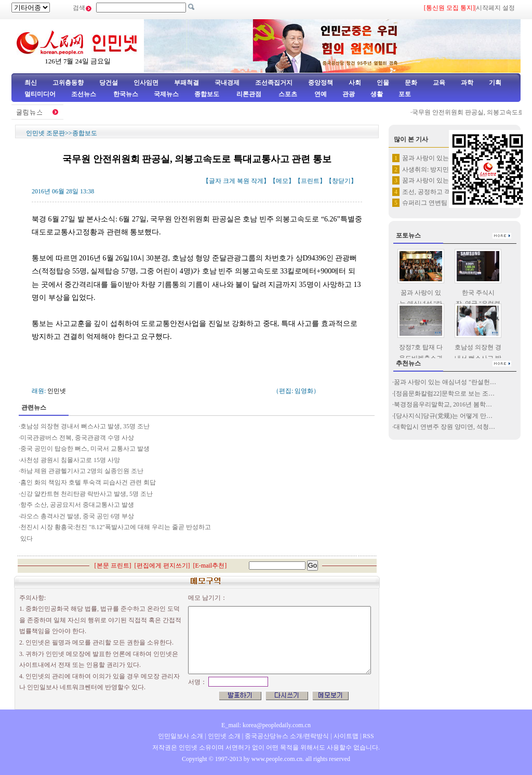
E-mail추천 (210, 566)
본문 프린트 (113, 566)
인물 (383, 83)
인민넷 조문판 (45, 133)
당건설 (109, 83)
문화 (411, 83)
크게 (229, 181)
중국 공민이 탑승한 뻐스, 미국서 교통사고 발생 (85, 449)
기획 (495, 83)
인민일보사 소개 (181, 736)
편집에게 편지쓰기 (162, 566)
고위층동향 (68, 83)
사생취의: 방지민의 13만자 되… (446, 169)
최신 (31, 83)
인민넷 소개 (223, 736)
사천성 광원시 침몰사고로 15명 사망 (70, 460)
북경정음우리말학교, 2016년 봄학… (443, 404)
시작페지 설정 (495, 8)
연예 (320, 94)
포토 (405, 94)
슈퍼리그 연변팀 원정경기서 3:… (447, 203)
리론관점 (249, 94)
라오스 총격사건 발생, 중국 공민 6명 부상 (77, 516)
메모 (282, 181)
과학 (467, 83)
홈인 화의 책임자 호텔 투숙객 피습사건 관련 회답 (88, 482)
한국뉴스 (126, 94)
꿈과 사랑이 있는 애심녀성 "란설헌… (445, 382)
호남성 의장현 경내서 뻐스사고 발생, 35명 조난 (85, 426)
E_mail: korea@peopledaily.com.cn (266, 725)
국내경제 (227, 83)
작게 (257, 181)
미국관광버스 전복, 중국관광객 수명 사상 (77, 438)
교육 (439, 83)
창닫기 (341, 181)
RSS (368, 736)
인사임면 (146, 83)
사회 (355, 83)
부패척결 (187, 83)
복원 (243, 181)
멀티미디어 (40, 94)
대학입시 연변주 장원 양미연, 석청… (444, 427)
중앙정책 (321, 83)
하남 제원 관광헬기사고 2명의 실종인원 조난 (82, 471)
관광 (349, 94)
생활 (377, 94)
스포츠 (287, 94)
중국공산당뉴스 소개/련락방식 (287, 736)
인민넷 (57, 391)
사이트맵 (346, 736)
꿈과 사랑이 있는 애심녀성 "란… (447, 158)
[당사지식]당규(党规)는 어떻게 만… (443, 416)
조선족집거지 (274, 83)
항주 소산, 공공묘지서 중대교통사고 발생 (78, 505)
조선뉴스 (84, 94)
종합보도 (207, 94)
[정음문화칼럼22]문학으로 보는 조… (444, 393)
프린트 (310, 181)
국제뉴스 (166, 94)
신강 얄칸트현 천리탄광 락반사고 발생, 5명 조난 (87, 494)
